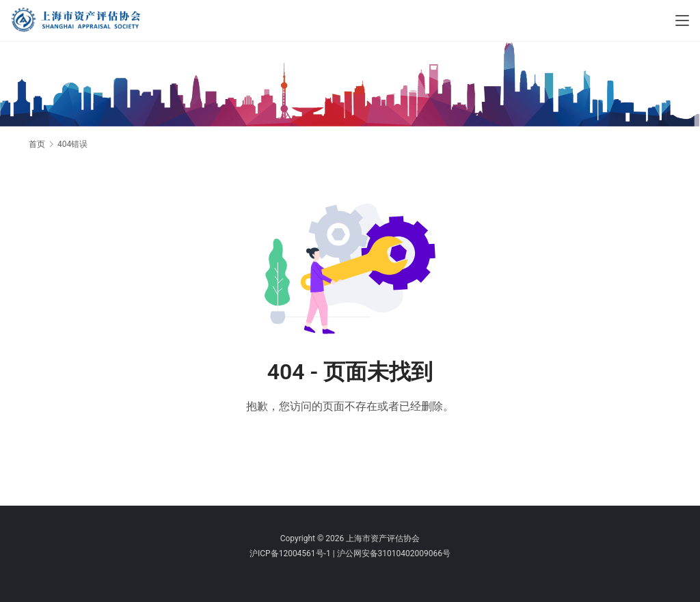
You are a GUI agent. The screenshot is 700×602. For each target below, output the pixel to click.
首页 (37, 144)
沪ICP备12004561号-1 (290, 553)
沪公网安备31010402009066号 (394, 553)
